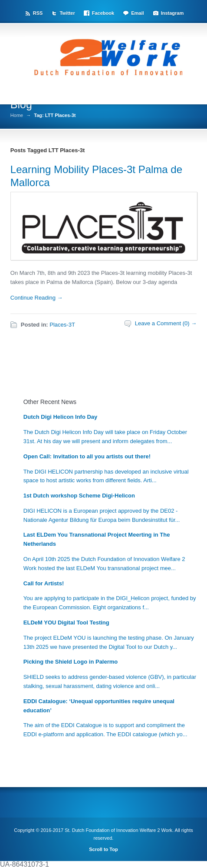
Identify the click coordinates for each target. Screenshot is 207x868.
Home (17, 115)
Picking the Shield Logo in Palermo (71, 662)
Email (137, 13)
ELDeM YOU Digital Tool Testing (66, 623)
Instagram (172, 13)
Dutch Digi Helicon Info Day (60, 417)
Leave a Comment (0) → (166, 323)
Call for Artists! (44, 583)
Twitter (67, 13)
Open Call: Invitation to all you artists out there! (87, 456)
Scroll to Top (103, 849)
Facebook (103, 13)
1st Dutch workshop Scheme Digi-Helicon (79, 496)
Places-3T (62, 325)
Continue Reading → (37, 298)
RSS (38, 13)
